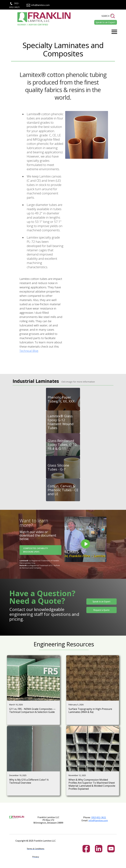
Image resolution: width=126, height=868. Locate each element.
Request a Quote (101, 610)
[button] (114, 32)
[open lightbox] (85, 539)
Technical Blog (29, 364)
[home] (40, 19)
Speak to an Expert (101, 602)
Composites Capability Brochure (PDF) (36, 550)
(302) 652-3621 (98, 817)
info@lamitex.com (40, 5)
